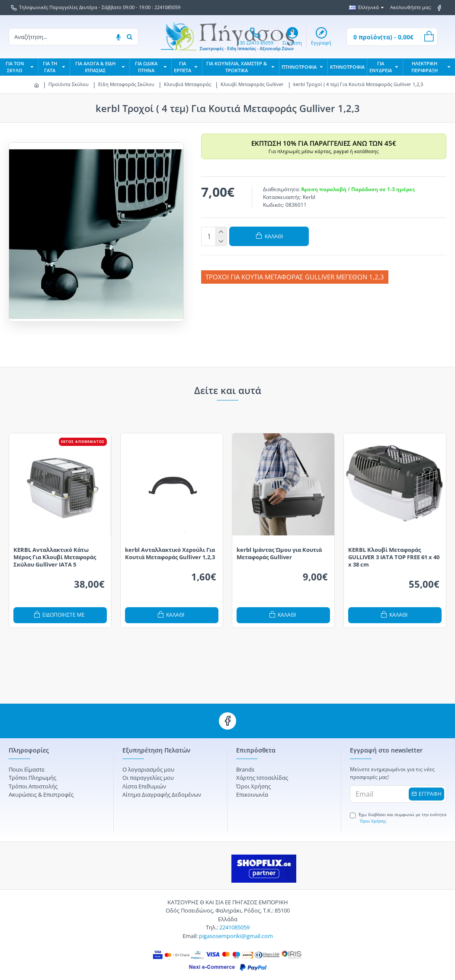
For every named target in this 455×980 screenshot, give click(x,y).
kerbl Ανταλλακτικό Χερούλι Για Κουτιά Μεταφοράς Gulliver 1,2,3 (170, 544)
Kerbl (309, 197)
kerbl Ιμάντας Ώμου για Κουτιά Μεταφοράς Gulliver (279, 544)
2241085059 (234, 913)
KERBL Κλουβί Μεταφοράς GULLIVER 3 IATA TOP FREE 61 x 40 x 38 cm (394, 547)
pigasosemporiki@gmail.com (236, 922)
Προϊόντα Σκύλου (69, 84)
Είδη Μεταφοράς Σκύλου (126, 84)
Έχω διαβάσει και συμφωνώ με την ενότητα (398, 807)
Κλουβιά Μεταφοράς (187, 84)
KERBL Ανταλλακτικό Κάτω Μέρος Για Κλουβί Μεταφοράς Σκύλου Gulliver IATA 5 (55, 547)
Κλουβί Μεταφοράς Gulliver (252, 84)
